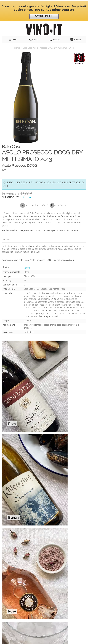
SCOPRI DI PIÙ (44, 16)
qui (6, 186)
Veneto (27, 268)
